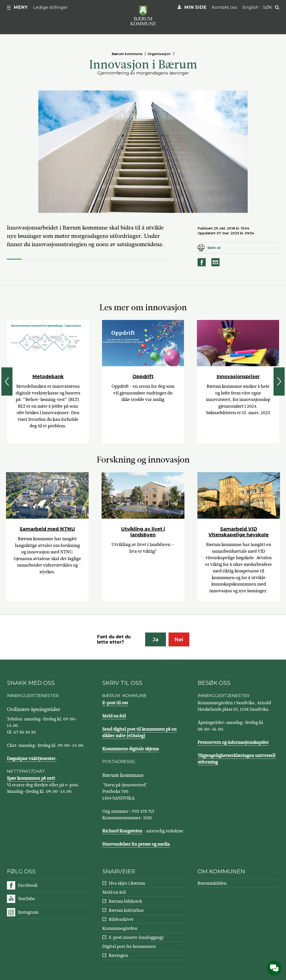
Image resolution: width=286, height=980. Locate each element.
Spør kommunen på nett (31, 778)
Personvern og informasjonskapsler (233, 742)
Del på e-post (216, 262)
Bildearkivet (121, 919)
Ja (155, 640)
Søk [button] (268, 7)
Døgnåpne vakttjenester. (32, 758)
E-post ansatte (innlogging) (136, 937)
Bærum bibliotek (125, 901)
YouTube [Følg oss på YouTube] (27, 899)
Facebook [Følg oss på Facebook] (28, 885)
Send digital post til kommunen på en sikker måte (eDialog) (139, 732)
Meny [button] (21, 7)
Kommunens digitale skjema (131, 749)
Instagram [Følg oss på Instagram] (28, 912)
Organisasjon (159, 54)
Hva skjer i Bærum (127, 883)
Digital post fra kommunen (129, 946)
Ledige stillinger (51, 7)
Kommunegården (120, 928)
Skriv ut (214, 248)
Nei (179, 640)
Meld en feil (114, 716)
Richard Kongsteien (122, 831)
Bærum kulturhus (126, 910)
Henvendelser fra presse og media (136, 844)
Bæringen (118, 955)
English (251, 7)
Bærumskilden (212, 883)
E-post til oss (115, 703)
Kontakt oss (224, 7)
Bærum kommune (127, 54)
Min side (195, 7)
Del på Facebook (202, 262)
